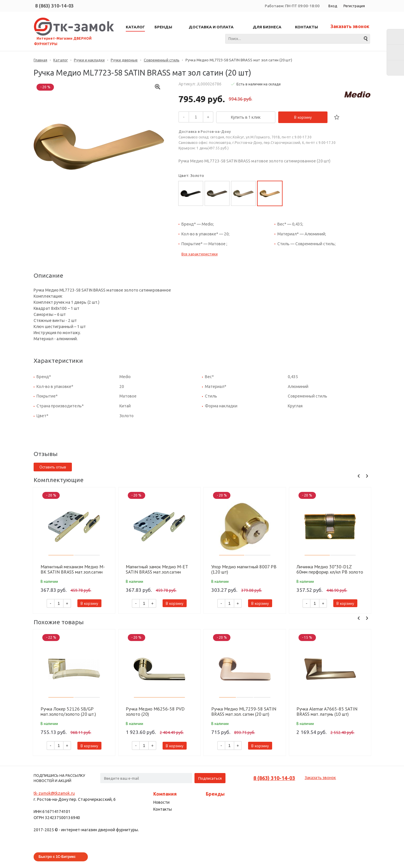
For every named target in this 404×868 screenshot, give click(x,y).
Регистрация (354, 6)
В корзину (303, 117)
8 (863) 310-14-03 (54, 6)
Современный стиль (162, 60)
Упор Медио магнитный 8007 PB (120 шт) (244, 569)
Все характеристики (200, 254)
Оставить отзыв (53, 467)
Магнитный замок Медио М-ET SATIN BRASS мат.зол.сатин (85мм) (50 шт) (157, 569)
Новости (161, 802)
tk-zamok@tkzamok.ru (54, 793)
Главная (40, 60)
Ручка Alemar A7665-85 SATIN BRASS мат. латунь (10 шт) (327, 711)
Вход (333, 6)
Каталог (61, 60)
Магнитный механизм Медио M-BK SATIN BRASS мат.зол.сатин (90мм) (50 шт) (73, 569)
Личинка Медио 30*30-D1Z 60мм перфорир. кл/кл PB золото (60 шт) (330, 569)
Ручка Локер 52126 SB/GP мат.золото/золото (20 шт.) (68, 711)
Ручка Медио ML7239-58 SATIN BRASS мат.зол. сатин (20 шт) (244, 711)
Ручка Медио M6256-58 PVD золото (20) (155, 711)
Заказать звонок (350, 26)
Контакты (163, 809)
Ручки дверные (124, 60)
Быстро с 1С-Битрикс (57, 857)
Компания (165, 794)
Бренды (215, 794)
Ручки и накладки (89, 60)
